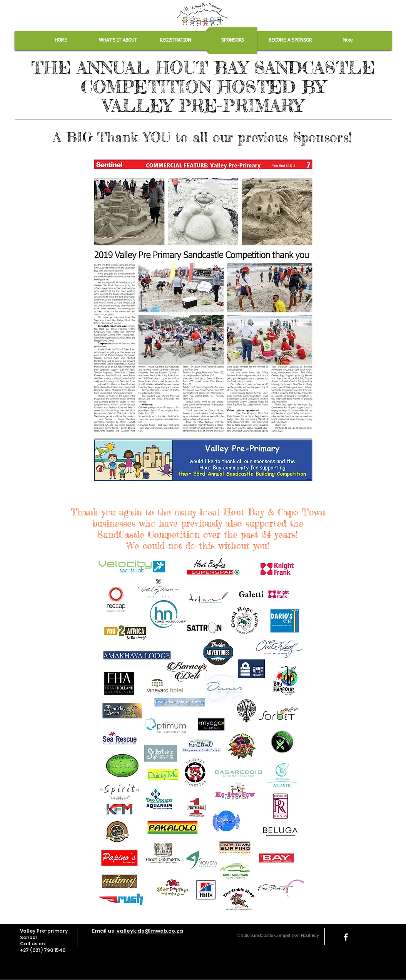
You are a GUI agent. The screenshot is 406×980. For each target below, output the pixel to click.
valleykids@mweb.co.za (150, 931)
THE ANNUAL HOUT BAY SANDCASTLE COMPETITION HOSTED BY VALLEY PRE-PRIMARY (203, 87)
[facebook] (346, 937)
